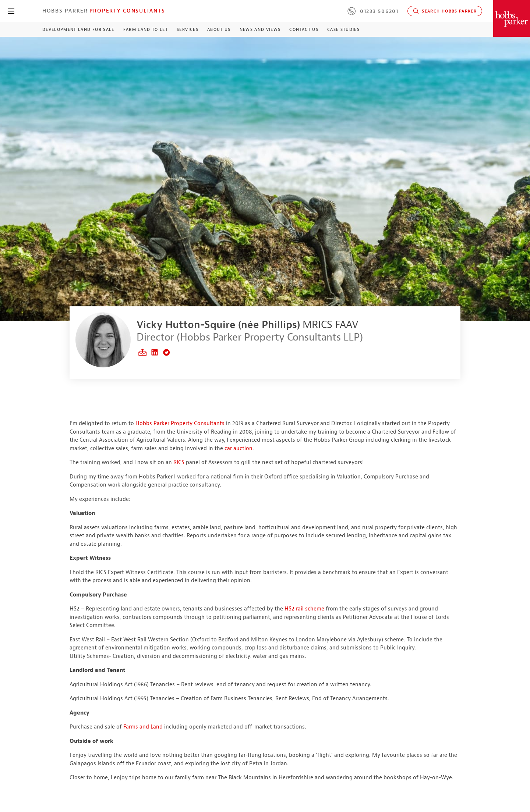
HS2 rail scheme (304, 609)
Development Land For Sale (78, 29)
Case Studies (343, 29)
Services (188, 29)
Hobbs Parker (65, 11)
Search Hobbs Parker (445, 11)
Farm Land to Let (146, 29)
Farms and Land (143, 727)
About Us (219, 29)
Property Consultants (127, 11)
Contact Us (304, 29)
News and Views (260, 29)
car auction (239, 448)
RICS (179, 462)
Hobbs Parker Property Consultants (180, 423)
